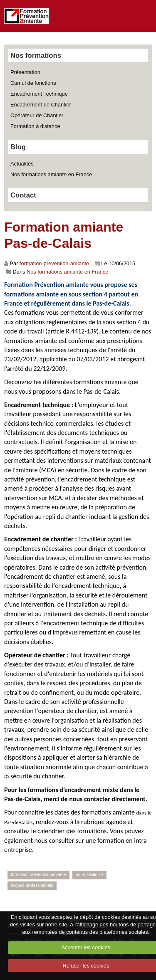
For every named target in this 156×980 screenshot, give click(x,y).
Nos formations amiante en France (51, 174)
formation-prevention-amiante (54, 263)
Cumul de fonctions (33, 83)
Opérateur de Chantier (37, 115)
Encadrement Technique (39, 94)
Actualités (22, 164)
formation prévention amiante (38, 875)
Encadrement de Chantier (41, 105)
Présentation (25, 72)
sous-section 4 (89, 875)
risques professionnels (32, 885)
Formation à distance (35, 126)
